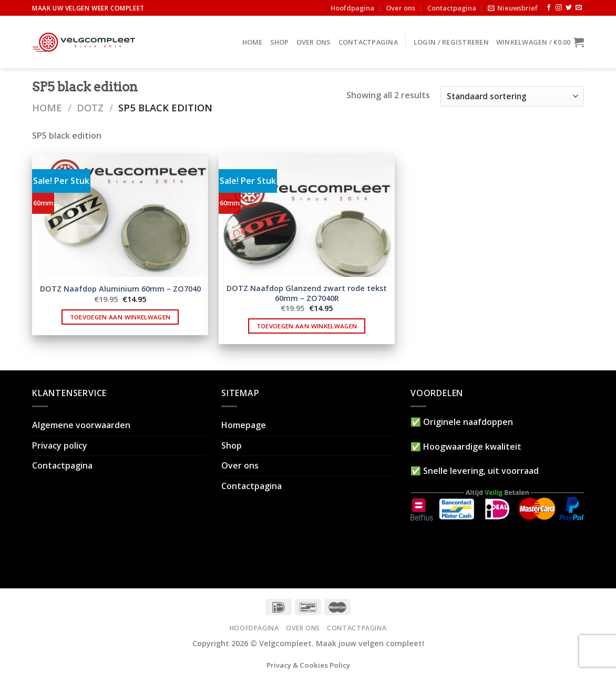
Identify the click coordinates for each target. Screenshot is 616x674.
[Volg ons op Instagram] (559, 8)
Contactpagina (452, 8)
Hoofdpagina (352, 8)
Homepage (244, 425)
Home (253, 42)
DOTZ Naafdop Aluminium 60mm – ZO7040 (120, 289)
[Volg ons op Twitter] (569, 8)
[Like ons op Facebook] (549, 8)
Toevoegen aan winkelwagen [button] (120, 317)
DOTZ (90, 107)
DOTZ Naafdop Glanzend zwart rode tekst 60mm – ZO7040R (307, 293)
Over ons (401, 8)
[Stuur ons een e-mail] (579, 8)
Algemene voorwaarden (81, 425)
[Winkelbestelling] (512, 96)
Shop (280, 42)
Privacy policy (60, 445)
